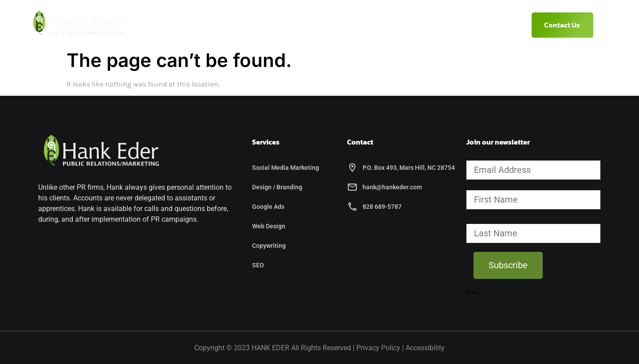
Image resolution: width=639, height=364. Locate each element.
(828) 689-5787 (436, 25)
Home (193, 25)
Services (316, 25)
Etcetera (375, 25)
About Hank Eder (249, 25)
